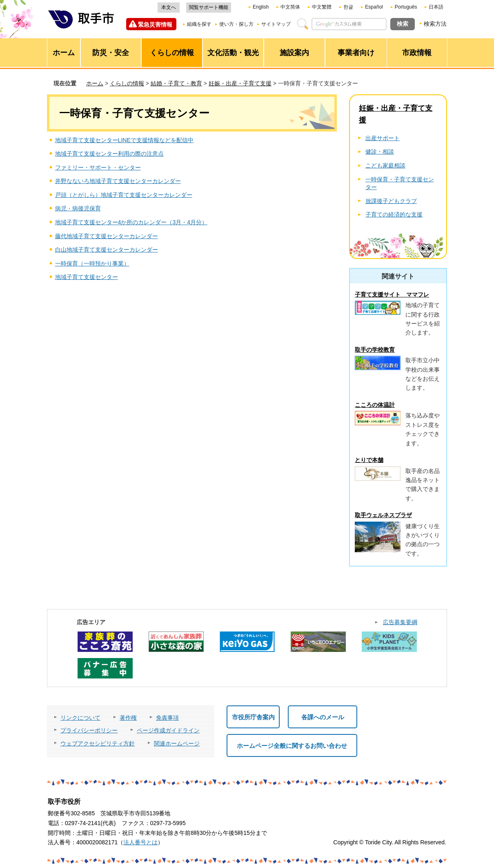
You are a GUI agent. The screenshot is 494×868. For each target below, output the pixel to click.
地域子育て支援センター (87, 277)
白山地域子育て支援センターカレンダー (107, 250)
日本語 (436, 7)
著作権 (128, 718)
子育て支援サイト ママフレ (392, 295)
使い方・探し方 (236, 24)
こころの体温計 (375, 405)
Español (374, 7)
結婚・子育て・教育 (176, 83)
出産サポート (383, 138)
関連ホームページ (177, 743)
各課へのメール (323, 717)
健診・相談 (380, 152)
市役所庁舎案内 (253, 717)
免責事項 (167, 718)
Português (406, 7)
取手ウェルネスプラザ (383, 515)
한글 (348, 7)
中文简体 (290, 7)
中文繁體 (322, 7)
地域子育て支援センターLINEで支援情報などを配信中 (124, 140)
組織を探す (199, 24)
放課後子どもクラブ (391, 201)
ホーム (95, 83)
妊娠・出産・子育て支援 (240, 83)
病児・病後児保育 (78, 208)
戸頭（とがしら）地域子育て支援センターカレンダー (124, 195)
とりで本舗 (369, 460)
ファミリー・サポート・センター (98, 167)
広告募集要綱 (400, 622)
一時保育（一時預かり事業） (92, 263)
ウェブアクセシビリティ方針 (98, 743)
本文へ (169, 7)
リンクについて (80, 718)
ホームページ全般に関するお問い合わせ (292, 746)
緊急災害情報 (155, 25)
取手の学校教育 (375, 350)
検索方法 (435, 24)
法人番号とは (140, 842)
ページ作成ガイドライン (168, 730)
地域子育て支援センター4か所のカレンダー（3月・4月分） (131, 222)
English (261, 7)
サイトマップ (276, 24)
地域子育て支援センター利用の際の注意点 (109, 154)
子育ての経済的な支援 (394, 214)
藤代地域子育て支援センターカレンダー (107, 236)
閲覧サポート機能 (209, 7)
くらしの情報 (127, 83)
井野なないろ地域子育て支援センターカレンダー (118, 181)
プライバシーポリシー (89, 730)
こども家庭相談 (385, 165)
